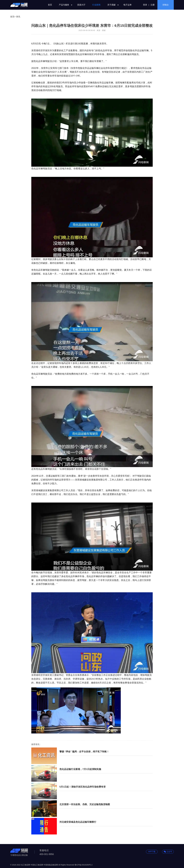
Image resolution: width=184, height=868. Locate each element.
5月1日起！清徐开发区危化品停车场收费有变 (83, 787)
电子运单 (128, 5)
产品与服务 (65, 5)
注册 (153, 5)
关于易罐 (112, 5)
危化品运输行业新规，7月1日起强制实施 (80, 769)
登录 (145, 5)
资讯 (18, 17)
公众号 (168, 852)
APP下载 (152, 852)
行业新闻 (96, 5)
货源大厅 (81, 5)
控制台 (166, 5)
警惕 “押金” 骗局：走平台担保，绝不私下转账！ (84, 752)
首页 (50, 5)
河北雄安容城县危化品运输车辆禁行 (78, 822)
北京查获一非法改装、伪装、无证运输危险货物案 (85, 804)
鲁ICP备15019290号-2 (84, 865)
